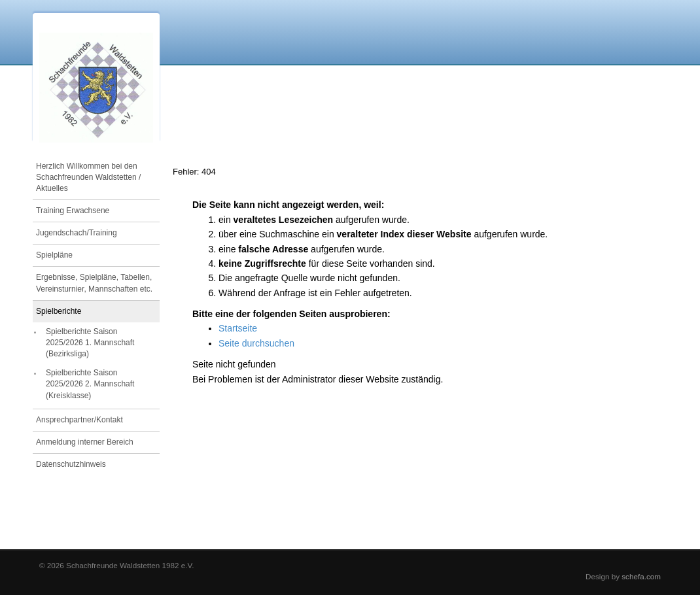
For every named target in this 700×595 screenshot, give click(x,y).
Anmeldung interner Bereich (85, 442)
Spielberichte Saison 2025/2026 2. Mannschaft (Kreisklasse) (90, 384)
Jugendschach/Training (77, 233)
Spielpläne (54, 255)
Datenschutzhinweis (71, 464)
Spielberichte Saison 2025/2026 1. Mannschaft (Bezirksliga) (90, 343)
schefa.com (641, 576)
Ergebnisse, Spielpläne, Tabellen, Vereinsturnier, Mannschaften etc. (94, 283)
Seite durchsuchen (256, 343)
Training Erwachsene (73, 211)
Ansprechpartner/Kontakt (79, 420)
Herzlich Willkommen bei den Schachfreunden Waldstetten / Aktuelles (88, 177)
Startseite (238, 328)
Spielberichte (59, 311)
